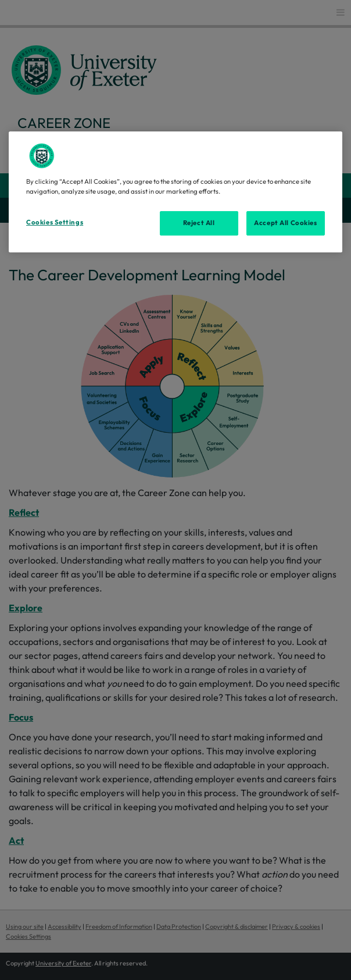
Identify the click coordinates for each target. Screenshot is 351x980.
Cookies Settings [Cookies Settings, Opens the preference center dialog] (55, 222)
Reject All (199, 223)
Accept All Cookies (285, 223)
